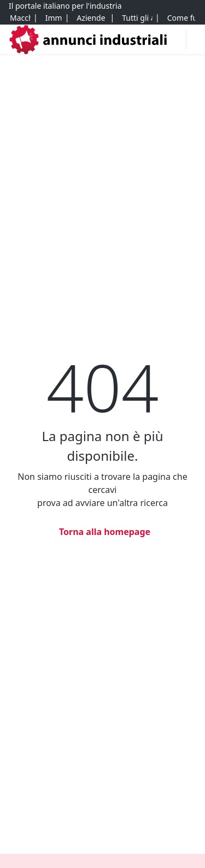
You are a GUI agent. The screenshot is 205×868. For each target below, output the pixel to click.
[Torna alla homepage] (102, 532)
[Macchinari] (20, 18)
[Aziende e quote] (92, 18)
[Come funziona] (181, 18)
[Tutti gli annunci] (137, 18)
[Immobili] (54, 18)
